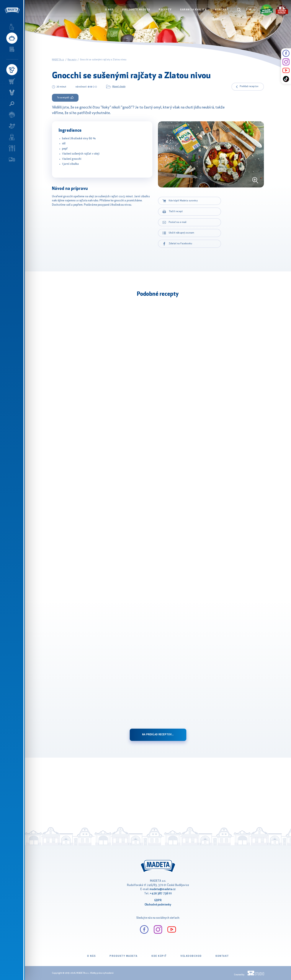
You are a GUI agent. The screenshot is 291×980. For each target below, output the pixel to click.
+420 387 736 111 (161, 894)
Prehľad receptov (249, 87)
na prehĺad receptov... (158, 735)
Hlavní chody (119, 87)
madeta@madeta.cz (162, 889)
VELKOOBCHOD (191, 956)
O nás (111, 10)
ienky (168, 905)
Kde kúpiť (159, 956)
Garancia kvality (194, 10)
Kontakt (222, 10)
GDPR (158, 901)
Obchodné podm (155, 905)
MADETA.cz (58, 60)
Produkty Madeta (137, 10)
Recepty (166, 10)
